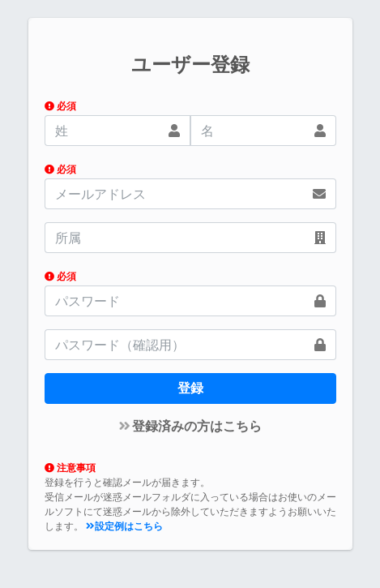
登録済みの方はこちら (191, 426)
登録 (190, 388)
